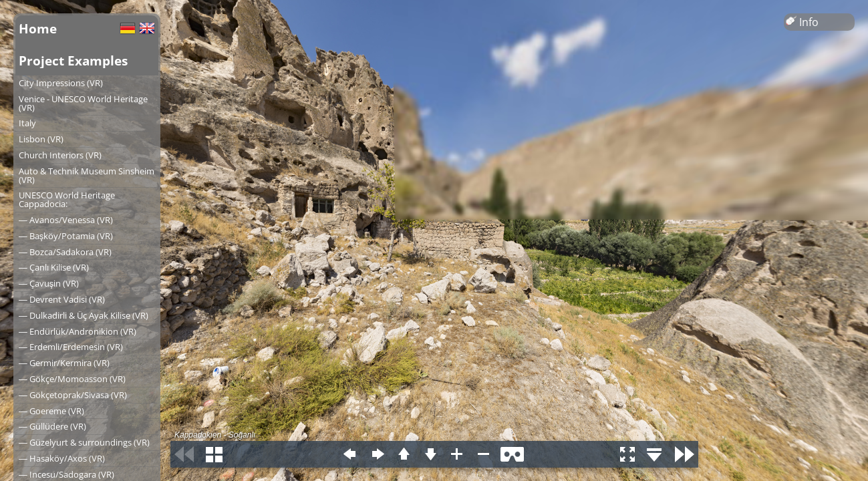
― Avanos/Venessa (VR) (66, 220)
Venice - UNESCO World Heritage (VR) (83, 103)
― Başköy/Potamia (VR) (66, 236)
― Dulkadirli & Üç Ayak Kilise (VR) (84, 315)
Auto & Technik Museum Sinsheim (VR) (87, 175)
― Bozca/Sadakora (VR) (65, 252)
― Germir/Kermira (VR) (64, 363)
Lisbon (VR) (41, 139)
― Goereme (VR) (51, 411)
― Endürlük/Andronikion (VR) (78, 331)
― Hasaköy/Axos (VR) (62, 458)
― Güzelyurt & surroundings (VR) (84, 442)
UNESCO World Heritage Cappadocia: (67, 199)
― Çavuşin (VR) (49, 283)
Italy (27, 123)
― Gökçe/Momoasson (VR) (72, 379)
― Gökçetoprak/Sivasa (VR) (73, 395)
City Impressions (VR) (61, 83)
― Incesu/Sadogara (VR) (66, 474)
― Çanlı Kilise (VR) (54, 267)
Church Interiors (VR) (60, 155)
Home (38, 28)
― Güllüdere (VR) (52, 426)
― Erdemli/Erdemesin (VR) (71, 347)
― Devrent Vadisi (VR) (62, 299)
